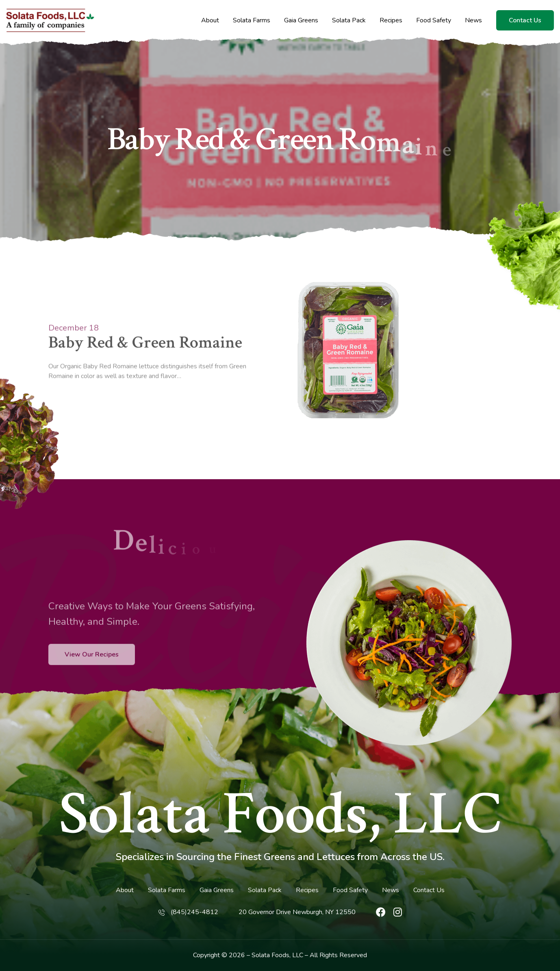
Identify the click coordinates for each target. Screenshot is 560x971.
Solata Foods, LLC (280, 815)
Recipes (391, 21)
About (210, 21)
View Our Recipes (92, 675)
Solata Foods (270, 955)
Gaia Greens (301, 21)
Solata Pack (349, 21)
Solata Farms (252, 21)
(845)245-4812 (194, 912)
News (473, 21)
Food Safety (434, 21)
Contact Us (525, 20)
